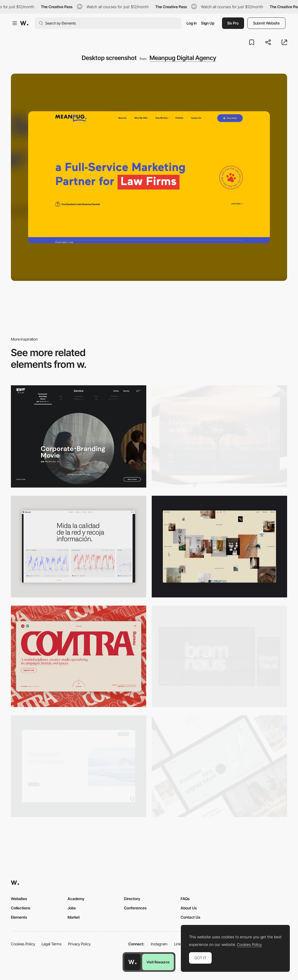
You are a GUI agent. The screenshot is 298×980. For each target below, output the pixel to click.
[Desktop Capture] (79, 766)
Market (74, 917)
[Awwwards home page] (132, 962)
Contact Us (190, 917)
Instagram (159, 944)
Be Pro (233, 23)
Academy (76, 899)
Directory (132, 899)
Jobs (72, 908)
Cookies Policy (23, 944)
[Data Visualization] (79, 547)
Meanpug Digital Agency (183, 58)
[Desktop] (79, 656)
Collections (21, 908)
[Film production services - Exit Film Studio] (79, 436)
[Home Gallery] (219, 547)
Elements (19, 917)
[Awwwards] (24, 23)
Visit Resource (158, 962)
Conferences (135, 908)
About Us (189, 908)
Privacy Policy (79, 944)
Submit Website (266, 23)
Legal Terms (52, 944)
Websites (19, 899)
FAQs (185, 899)
